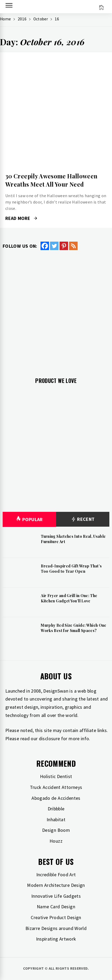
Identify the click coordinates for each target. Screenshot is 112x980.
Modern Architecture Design (56, 885)
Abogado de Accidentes (56, 798)
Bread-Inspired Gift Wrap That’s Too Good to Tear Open (71, 569)
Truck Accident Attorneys (56, 787)
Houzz (56, 841)
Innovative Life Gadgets (56, 896)
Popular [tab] (29, 519)
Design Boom (56, 830)
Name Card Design (56, 907)
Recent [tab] (83, 519)
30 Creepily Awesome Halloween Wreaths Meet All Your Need (51, 180)
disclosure (50, 739)
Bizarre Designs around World (56, 928)
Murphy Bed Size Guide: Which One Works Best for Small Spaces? (74, 628)
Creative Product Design (56, 917)
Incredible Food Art (56, 875)
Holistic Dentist (56, 776)
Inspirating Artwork (56, 939)
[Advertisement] (56, 310)
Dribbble (56, 809)
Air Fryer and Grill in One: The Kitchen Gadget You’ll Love (69, 598)
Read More (21, 218)
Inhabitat (56, 819)
